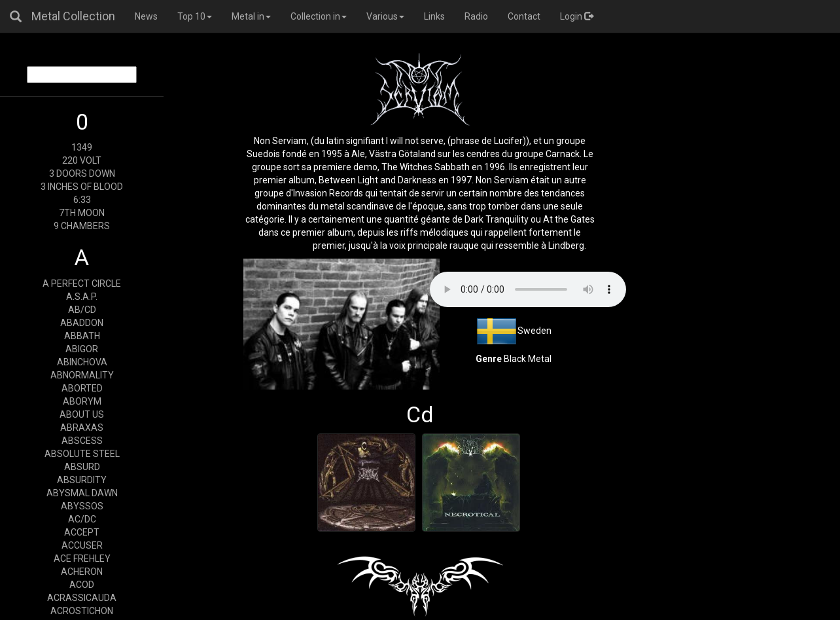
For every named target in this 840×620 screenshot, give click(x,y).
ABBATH (82, 336)
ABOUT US (82, 414)
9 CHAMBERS (82, 226)
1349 (82, 147)
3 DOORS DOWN (82, 173)
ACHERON (82, 572)
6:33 (82, 200)
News (146, 16)
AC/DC (82, 519)
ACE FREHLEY (82, 558)
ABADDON (82, 323)
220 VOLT (82, 160)
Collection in (319, 16)
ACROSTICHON (82, 611)
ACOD (82, 585)
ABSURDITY (82, 480)
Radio (476, 16)
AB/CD (82, 310)
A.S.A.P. (82, 297)
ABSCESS (82, 441)
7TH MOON (82, 213)
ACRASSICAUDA (82, 598)
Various (385, 16)
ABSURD (82, 467)
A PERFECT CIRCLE (82, 283)
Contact (524, 16)
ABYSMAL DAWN (82, 493)
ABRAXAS (82, 428)
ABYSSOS (82, 506)
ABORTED (82, 388)
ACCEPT (82, 532)
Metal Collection (73, 16)
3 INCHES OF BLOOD (82, 187)
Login (577, 16)
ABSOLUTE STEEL (82, 454)
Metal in (251, 16)
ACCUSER (82, 545)
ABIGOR (82, 349)
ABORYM (82, 401)
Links (434, 16)
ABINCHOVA (82, 362)
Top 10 (195, 16)
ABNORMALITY (82, 375)
